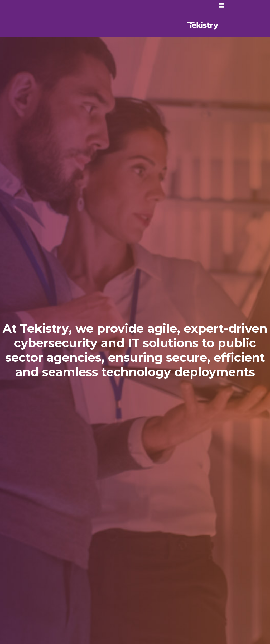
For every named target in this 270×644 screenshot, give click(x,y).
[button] (222, 6)
